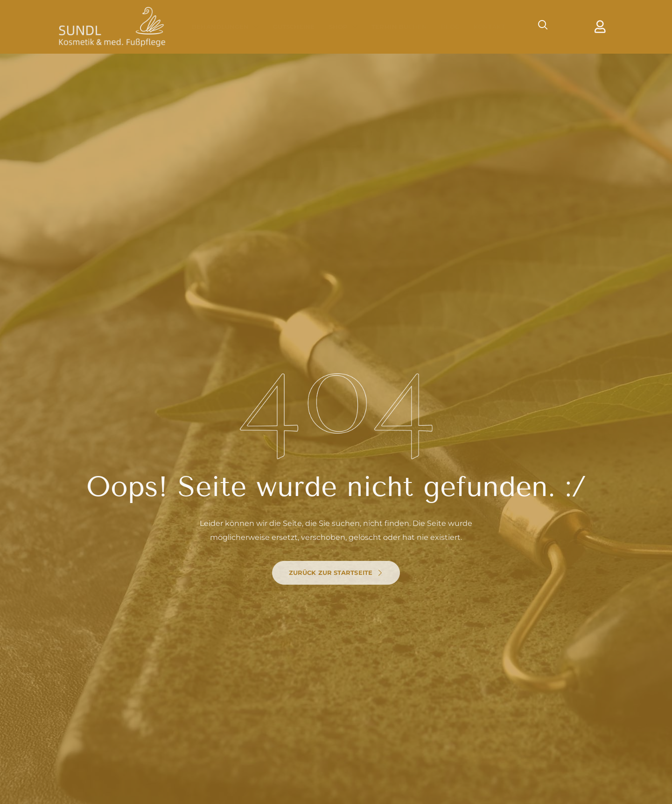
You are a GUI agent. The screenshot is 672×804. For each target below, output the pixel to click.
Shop (343, 27)
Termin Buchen (399, 27)
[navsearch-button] (539, 27)
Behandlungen (225, 27)
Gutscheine (294, 27)
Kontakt (490, 27)
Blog (450, 27)
